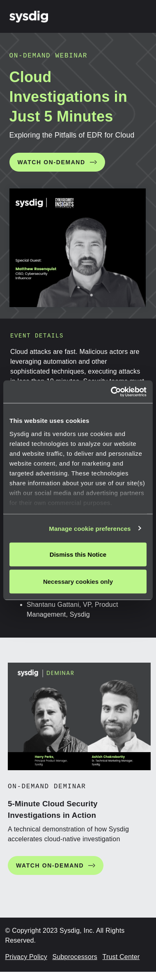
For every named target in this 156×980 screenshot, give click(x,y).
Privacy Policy (26, 957)
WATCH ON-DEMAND (52, 162)
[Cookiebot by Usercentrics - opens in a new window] (111, 392)
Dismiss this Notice (78, 554)
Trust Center (121, 957)
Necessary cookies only (78, 581)
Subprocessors (75, 957)
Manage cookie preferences (90, 528)
